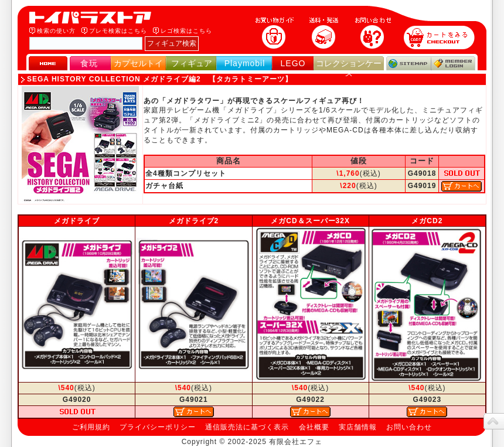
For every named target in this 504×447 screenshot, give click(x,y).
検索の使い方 (56, 31)
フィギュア (192, 63)
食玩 (89, 63)
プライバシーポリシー (158, 427)
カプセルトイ (138, 63)
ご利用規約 (91, 427)
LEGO (293, 63)
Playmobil (245, 63)
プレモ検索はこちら (118, 31)
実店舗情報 (358, 427)
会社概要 (314, 427)
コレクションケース (349, 68)
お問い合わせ (409, 427)
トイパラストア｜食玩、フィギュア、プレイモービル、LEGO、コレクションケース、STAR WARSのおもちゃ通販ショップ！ (94, 18)
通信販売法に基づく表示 (247, 427)
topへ (494, 421)
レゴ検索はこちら (186, 31)
